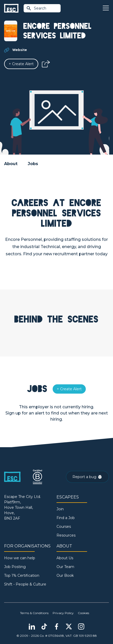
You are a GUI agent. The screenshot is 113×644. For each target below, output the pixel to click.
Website (20, 50)
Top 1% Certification (22, 575)
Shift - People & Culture (25, 584)
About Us (65, 558)
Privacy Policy (63, 613)
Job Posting (15, 567)
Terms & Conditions (34, 613)
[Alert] (21, 64)
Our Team (65, 567)
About (11, 164)
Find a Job (66, 518)
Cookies (83, 613)
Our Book (65, 575)
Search (36, 8)
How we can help (20, 558)
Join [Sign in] (60, 509)
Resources (66, 535)
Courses (64, 527)
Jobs (33, 164)
